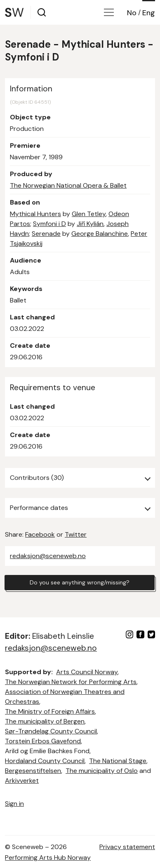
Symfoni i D (49, 224)
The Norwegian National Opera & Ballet (68, 185)
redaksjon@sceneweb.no (48, 556)
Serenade (46, 234)
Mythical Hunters (35, 214)
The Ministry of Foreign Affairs (50, 711)
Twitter (76, 534)
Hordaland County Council (45, 761)
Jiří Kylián (90, 224)
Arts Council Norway (87, 672)
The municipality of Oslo (102, 771)
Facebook (40, 534)
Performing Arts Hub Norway (48, 858)
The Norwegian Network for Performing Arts (71, 682)
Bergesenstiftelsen (33, 771)
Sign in (14, 804)
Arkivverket (22, 781)
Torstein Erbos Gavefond (43, 741)
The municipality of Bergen (45, 721)
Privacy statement (127, 847)
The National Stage (118, 761)
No (132, 13)
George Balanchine (100, 234)
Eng (149, 13)
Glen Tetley (89, 214)
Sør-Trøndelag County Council (51, 731)
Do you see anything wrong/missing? (80, 582)
